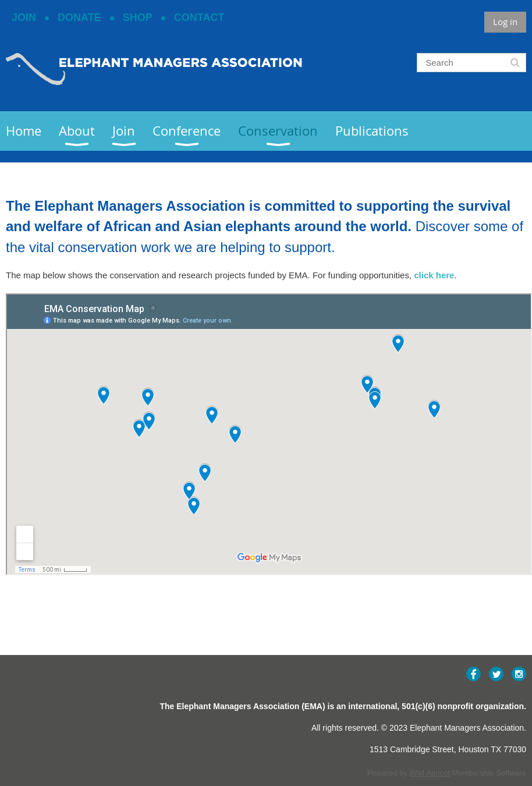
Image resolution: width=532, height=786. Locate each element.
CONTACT (199, 17)
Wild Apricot (430, 773)
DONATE (79, 17)
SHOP (138, 17)
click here (434, 275)
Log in (505, 22)
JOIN (24, 17)
